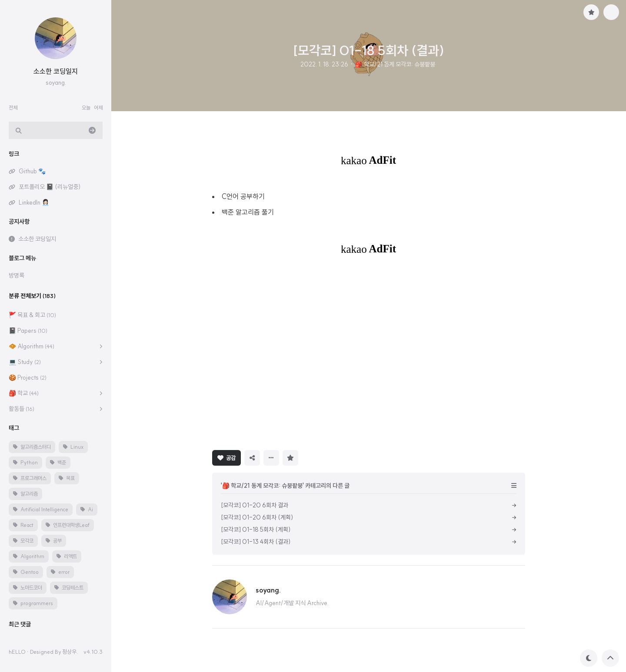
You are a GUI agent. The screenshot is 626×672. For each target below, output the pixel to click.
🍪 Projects (28, 377)
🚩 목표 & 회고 (32, 315)
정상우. (70, 652)
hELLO (17, 652)
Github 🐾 (32, 171)
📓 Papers (28, 331)
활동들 (22, 409)
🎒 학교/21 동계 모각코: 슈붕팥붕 (395, 64)
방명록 (17, 275)
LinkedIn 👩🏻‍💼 (34, 202)
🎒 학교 (24, 393)
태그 (14, 428)
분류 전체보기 (32, 296)
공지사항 (19, 222)
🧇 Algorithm (32, 346)
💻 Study (25, 362)
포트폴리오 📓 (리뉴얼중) (50, 187)
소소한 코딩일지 (56, 71)
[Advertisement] (369, 352)
